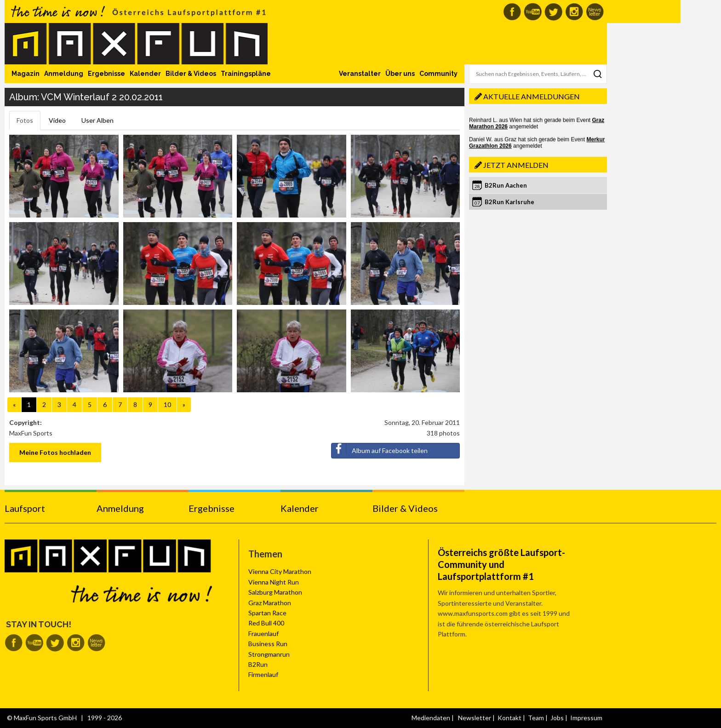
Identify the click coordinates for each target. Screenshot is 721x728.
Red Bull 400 (266, 623)
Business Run (268, 644)
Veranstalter (360, 74)
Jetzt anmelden (516, 165)
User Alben (97, 120)
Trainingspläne (246, 74)
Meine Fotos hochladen (55, 452)
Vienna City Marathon (280, 571)
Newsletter (475, 718)
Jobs (557, 718)
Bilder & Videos (191, 74)
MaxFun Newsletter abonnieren (595, 12)
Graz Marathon (270, 603)
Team (536, 718)
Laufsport (25, 508)
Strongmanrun (269, 654)
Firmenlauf (263, 674)
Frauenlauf (263, 633)
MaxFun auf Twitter (553, 12)
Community (438, 74)
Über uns (400, 74)
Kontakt (509, 718)
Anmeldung (64, 74)
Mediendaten (431, 718)
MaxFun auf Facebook (512, 12)
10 (167, 404)
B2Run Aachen (506, 185)
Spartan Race (267, 613)
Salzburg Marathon (275, 592)
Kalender (145, 74)
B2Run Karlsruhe (509, 202)
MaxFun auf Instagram (574, 12)
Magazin (26, 74)
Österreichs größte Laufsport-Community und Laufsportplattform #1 (501, 564)
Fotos (25, 120)
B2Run (258, 664)
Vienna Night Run (274, 582)
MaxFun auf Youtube (533, 12)
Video (57, 120)
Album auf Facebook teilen (380, 449)
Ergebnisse (106, 74)
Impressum (586, 718)
